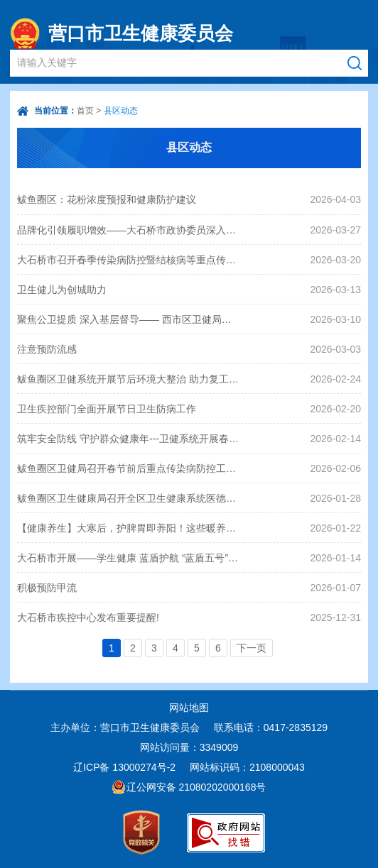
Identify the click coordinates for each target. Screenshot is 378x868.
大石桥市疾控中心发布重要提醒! (88, 617)
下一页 (252, 648)
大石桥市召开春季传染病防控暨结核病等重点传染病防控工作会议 (129, 260)
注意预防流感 (47, 349)
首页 (85, 111)
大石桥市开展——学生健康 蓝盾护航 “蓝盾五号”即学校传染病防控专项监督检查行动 (129, 558)
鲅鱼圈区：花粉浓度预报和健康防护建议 (107, 199)
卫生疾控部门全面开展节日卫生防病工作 (107, 409)
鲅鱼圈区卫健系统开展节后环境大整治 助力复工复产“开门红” (129, 379)
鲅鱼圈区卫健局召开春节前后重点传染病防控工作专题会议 (129, 468)
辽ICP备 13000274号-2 (124, 767)
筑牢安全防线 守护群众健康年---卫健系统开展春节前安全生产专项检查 (129, 439)
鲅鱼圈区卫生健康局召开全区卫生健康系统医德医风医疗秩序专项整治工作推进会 (129, 498)
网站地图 (189, 708)
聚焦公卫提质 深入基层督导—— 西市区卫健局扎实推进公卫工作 (129, 319)
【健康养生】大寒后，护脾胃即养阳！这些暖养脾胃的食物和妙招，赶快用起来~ (129, 528)
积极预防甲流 (47, 588)
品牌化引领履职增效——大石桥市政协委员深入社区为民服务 (129, 230)
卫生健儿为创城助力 (62, 290)
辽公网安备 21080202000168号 (196, 787)
